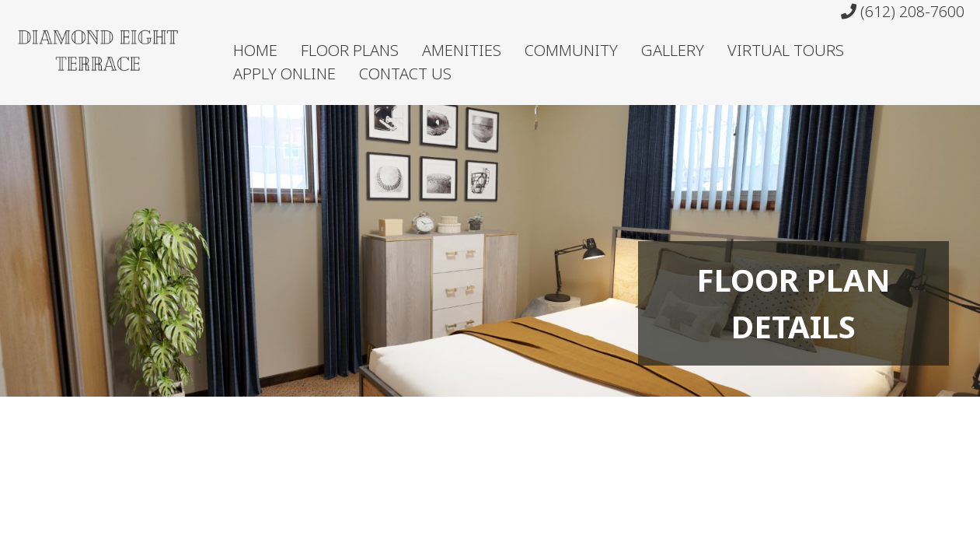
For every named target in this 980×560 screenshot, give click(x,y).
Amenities (462, 50)
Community (571, 50)
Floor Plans (350, 50)
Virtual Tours (786, 50)
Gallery (673, 50)
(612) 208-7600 (903, 11)
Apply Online (284, 73)
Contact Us (405, 73)
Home (255, 50)
